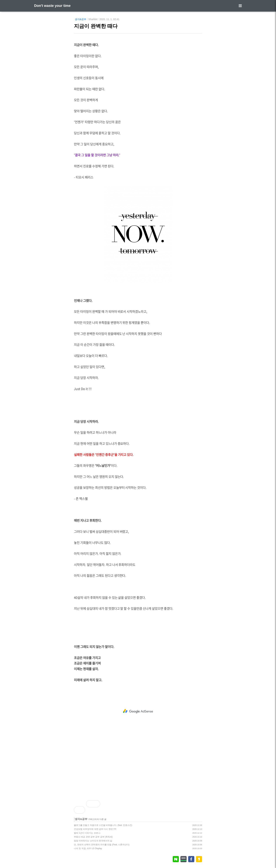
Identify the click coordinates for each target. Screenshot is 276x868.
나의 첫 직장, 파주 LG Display (88, 848)
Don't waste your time (52, 6)
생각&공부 (81, 19)
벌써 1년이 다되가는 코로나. (87, 833)
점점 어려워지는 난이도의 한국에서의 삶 (93, 841)
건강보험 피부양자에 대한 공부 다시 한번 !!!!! (95, 829)
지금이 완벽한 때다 (96, 26)
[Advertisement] (138, 711)
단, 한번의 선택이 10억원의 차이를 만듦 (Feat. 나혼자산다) (102, 845)
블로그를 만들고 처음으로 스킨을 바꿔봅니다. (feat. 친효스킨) (103, 825)
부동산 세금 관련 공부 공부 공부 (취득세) (93, 837)
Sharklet (93, 19)
